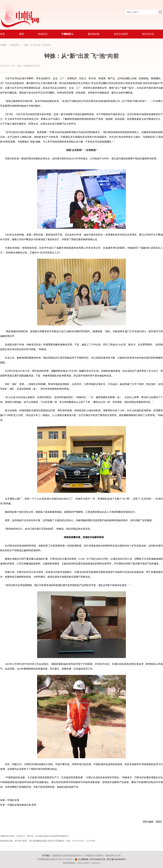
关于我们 (46, 856)
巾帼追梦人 (15, 45)
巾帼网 (3, 45)
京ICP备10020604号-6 (116, 859)
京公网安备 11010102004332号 (92, 859)
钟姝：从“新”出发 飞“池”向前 (38, 45)
